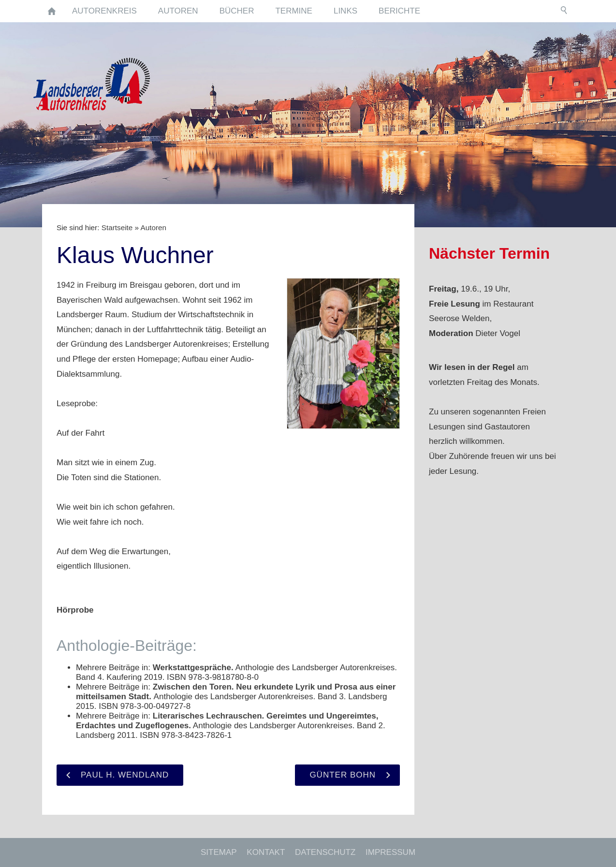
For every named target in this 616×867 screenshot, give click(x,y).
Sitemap (219, 852)
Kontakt (266, 852)
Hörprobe (75, 610)
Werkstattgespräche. (193, 668)
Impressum (390, 852)
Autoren (153, 228)
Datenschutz (325, 852)
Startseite (117, 228)
